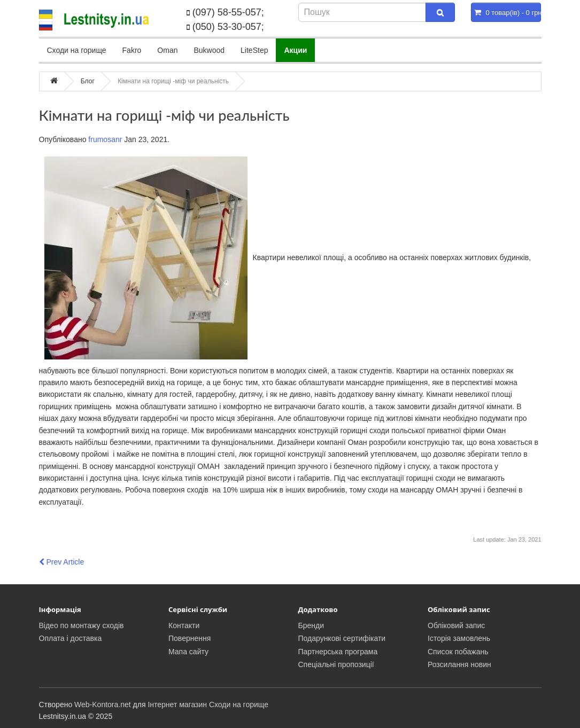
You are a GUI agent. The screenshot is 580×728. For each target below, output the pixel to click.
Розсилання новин (459, 664)
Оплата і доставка (71, 638)
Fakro (132, 50)
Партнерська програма (338, 652)
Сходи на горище (77, 50)
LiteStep (254, 50)
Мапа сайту (188, 652)
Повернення (190, 638)
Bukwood (209, 50)
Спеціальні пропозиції (336, 664)
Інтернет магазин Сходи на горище (208, 704)
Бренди (311, 625)
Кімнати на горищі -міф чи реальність (173, 81)
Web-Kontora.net (103, 704)
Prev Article (62, 562)
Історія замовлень (459, 638)
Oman (167, 50)
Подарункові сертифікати (342, 638)
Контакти (184, 625)
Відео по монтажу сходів (82, 625)
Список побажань (458, 652)
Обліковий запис (456, 625)
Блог (88, 81)
